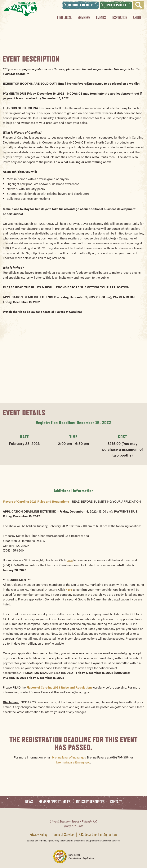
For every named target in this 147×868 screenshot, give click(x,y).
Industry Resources (90, 802)
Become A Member (81, 5)
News (29, 802)
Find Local (64, 17)
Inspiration (119, 17)
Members (84, 17)
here (70, 560)
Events (101, 17)
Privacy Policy (38, 835)
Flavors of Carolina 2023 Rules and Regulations (36, 501)
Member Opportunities (55, 802)
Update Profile (116, 5)
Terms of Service (63, 835)
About (137, 17)
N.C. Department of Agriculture (98, 835)
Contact (116, 802)
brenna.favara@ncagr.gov (69, 757)
